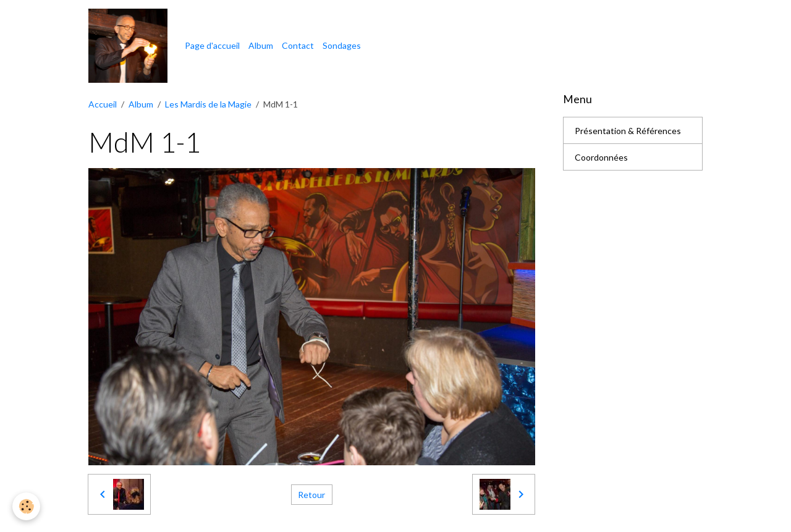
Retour (311, 495)
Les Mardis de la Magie (208, 104)
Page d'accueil (212, 45)
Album (261, 45)
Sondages (342, 45)
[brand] (130, 46)
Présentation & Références (628, 131)
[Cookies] (26, 506)
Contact (298, 45)
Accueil (103, 104)
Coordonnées (601, 157)
